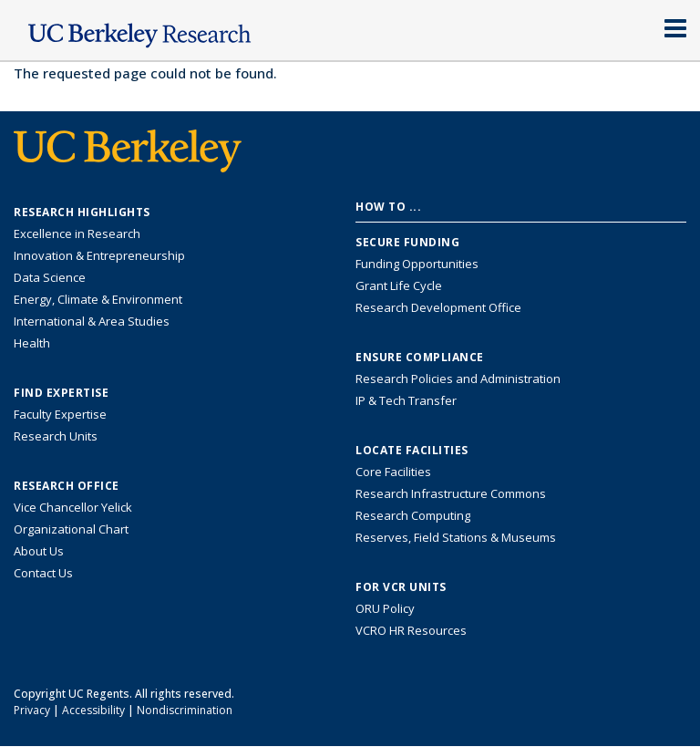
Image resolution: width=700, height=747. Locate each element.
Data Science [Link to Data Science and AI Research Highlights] (50, 277)
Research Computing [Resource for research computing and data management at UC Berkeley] (413, 515)
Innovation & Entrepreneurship (99, 255)
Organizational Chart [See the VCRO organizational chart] (71, 529)
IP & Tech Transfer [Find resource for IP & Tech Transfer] (406, 400)
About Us (39, 551)
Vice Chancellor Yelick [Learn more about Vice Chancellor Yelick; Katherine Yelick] (73, 507)
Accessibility (93, 710)
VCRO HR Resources (411, 630)
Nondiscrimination (185, 710)
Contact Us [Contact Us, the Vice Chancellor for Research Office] (43, 573)
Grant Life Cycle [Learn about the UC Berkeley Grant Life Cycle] (399, 285)
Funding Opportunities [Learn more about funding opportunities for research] (417, 264)
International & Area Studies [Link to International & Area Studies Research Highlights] (92, 321)
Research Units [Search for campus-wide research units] (56, 436)
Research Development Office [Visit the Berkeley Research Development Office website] (438, 307)
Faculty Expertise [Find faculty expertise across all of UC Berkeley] (60, 414)
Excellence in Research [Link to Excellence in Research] (77, 233)
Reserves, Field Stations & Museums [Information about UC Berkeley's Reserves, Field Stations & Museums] (456, 537)
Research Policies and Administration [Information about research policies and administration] (458, 379)
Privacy (32, 710)
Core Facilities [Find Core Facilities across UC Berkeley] (393, 472)
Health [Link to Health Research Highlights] (32, 343)
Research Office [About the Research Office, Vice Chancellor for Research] (67, 486)
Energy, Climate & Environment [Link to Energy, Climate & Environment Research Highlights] (98, 299)
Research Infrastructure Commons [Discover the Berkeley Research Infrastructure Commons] (451, 493)
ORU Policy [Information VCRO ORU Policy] (385, 608)
